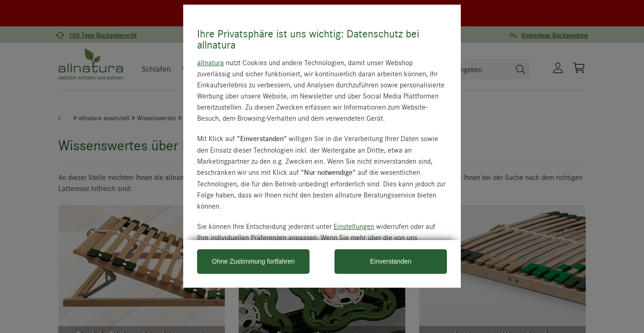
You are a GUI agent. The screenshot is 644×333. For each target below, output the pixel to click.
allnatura (211, 62)
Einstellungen (354, 226)
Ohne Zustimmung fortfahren (253, 261)
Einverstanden (391, 261)
